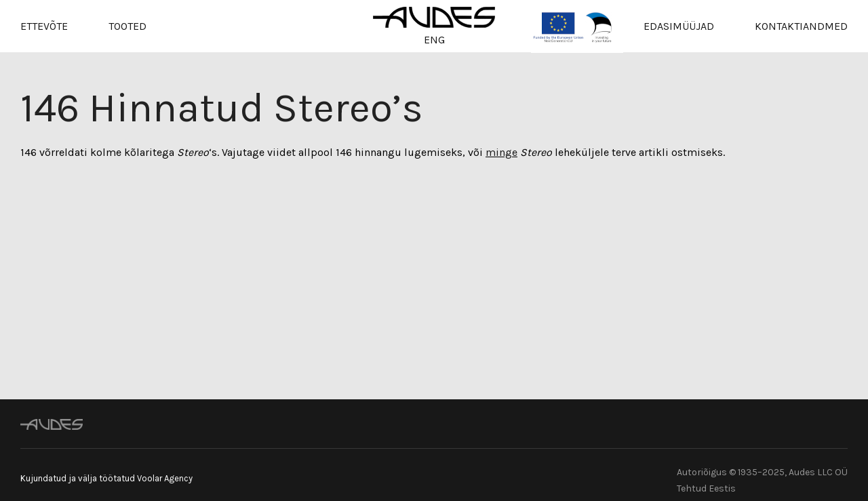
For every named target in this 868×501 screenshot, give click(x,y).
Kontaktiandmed (801, 26)
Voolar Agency (165, 478)
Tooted (127, 26)
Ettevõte (44, 26)
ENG (434, 40)
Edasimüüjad (679, 26)
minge (501, 152)
